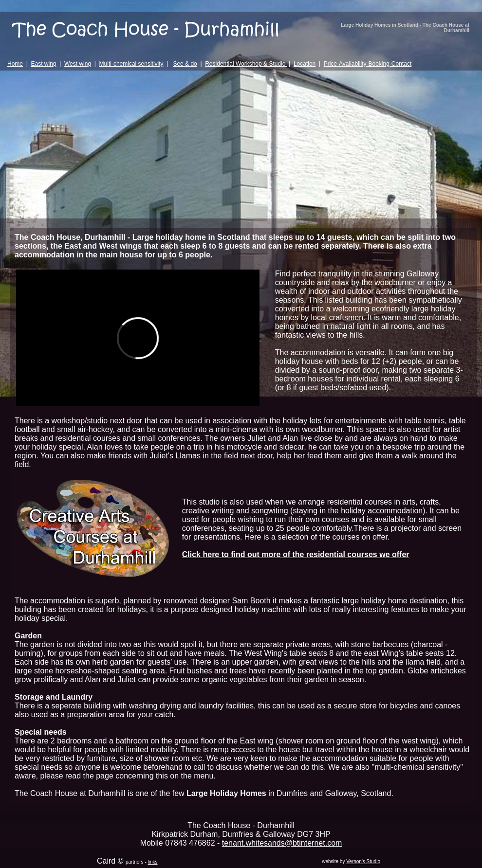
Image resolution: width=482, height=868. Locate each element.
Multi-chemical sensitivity (131, 64)
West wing (78, 64)
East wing (43, 64)
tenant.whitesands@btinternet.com (282, 843)
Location (305, 64)
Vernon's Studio (363, 861)
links (153, 862)
